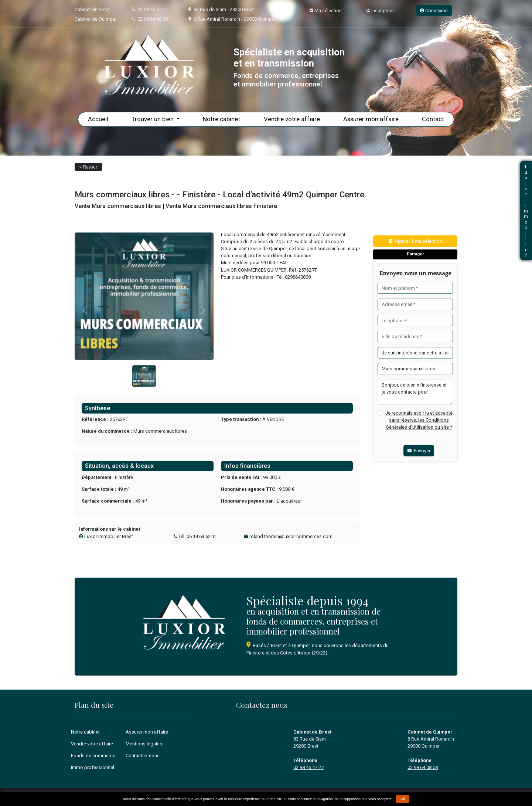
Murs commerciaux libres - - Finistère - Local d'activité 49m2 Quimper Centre (219, 194)
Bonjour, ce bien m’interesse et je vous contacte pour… (415, 392)
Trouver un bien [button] (153, 119)
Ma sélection (326, 11)
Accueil (98, 119)
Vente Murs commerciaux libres (118, 206)
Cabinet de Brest (92, 9)
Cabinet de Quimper (96, 19)
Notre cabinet (221, 119)
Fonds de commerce (93, 756)
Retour (88, 167)
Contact (433, 119)
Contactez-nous (143, 756)
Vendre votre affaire (292, 119)
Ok (403, 799)
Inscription (380, 11)
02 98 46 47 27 (153, 9)
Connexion (434, 11)
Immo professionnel (93, 767)
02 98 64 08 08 (153, 19)
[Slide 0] (144, 392)
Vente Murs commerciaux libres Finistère (221, 206)
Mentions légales (144, 744)
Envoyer (419, 451)
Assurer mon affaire (371, 119)
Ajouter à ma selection (415, 241)
